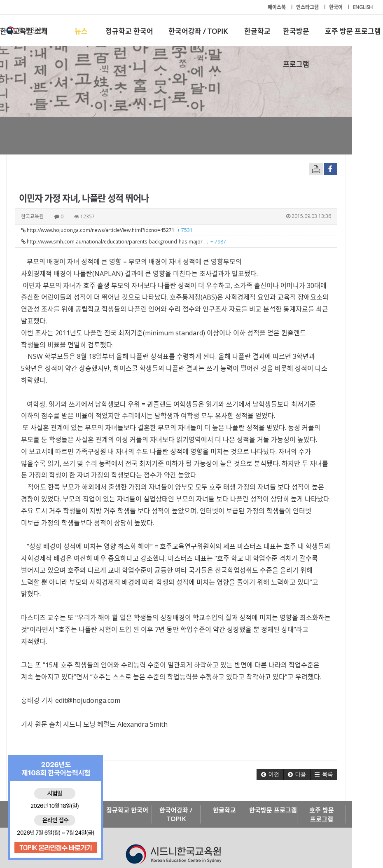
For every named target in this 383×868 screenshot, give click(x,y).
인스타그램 (308, 7)
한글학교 (257, 31)
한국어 (336, 7)
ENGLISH (363, 7)
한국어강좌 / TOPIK (198, 31)
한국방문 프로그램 (296, 37)
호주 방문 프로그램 (353, 31)
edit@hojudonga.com (88, 653)
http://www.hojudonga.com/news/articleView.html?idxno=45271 (107, 230)
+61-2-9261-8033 (153, 836)
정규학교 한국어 (129, 31)
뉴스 (81, 31)
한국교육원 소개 (24, 31)
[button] (301, 727)
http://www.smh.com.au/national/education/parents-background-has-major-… (124, 242)
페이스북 (277, 7)
